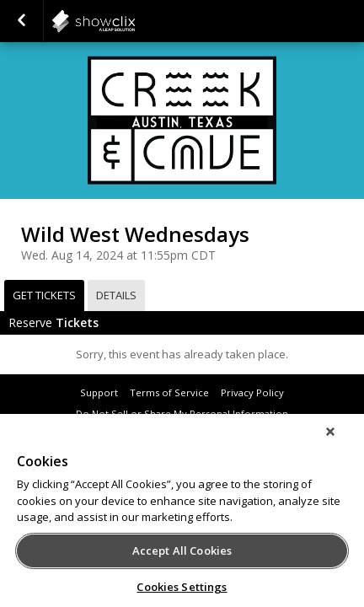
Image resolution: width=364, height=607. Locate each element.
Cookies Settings (182, 587)
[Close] (342, 443)
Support (99, 392)
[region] (182, 516)
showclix (135, 21)
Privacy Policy (252, 392)
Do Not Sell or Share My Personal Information (182, 414)
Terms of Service (169, 392)
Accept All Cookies (182, 551)
